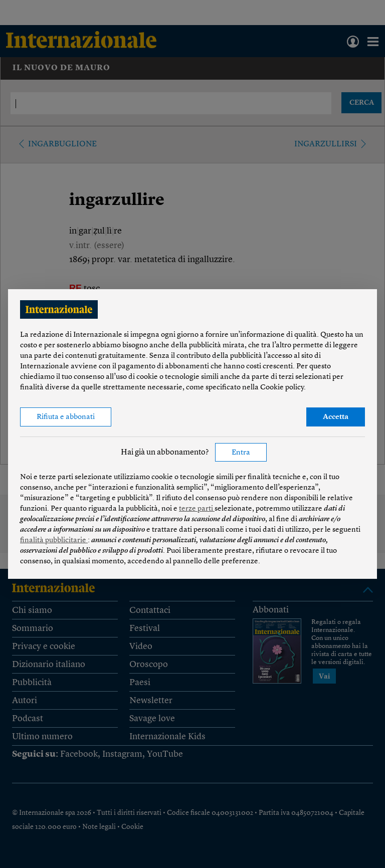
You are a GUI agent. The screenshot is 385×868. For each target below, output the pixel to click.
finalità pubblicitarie (54, 540)
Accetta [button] (336, 417)
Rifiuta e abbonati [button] (66, 417)
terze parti (197, 509)
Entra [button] (241, 453)
